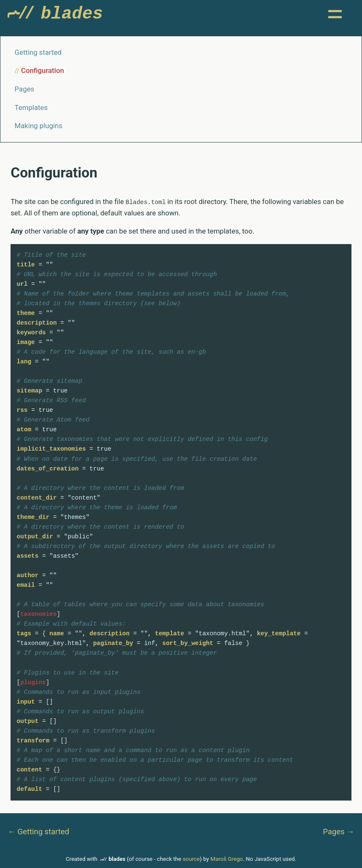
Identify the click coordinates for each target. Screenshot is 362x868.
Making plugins (39, 126)
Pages (25, 89)
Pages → (338, 831)
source (191, 859)
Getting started (38, 52)
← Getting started (38, 831)
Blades (57, 16)
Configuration (43, 71)
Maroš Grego (227, 859)
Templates (31, 107)
